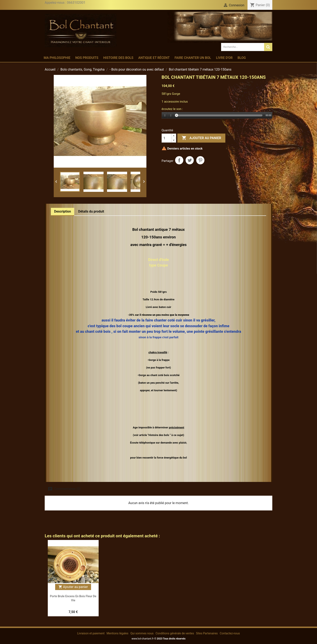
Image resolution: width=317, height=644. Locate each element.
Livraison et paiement (91, 633)
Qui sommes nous (142, 633)
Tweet (190, 160)
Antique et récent (154, 58)
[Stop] (171, 115)
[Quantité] (166, 138)
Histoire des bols (118, 58)
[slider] (220, 115)
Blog (242, 58)
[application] (217, 116)
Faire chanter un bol (193, 58)
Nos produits (87, 58)
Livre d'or (224, 58)
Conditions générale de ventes (175, 633)
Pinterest (200, 160)
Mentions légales (117, 633)
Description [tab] (63, 211)
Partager (179, 160)
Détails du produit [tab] (91, 211)
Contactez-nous (230, 633)
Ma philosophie (57, 58)
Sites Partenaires (207, 633)
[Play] (165, 115)
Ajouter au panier (201, 138)
